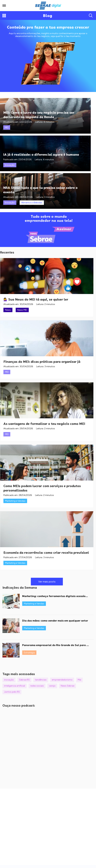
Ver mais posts (47, 582)
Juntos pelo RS (12, 692)
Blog (48, 16)
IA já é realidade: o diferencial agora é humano (41, 154)
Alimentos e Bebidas (32, 203)
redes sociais (37, 686)
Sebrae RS (24, 680)
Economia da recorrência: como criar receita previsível (46, 553)
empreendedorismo (62, 680)
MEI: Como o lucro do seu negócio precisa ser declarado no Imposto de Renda (39, 115)
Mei (79, 680)
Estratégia (29, 653)
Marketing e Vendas (15, 501)
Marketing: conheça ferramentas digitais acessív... (55, 596)
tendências (41, 680)
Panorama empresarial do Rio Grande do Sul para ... (56, 645)
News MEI (22, 310)
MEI (7, 127)
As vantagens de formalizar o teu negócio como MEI (44, 424)
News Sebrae (68, 686)
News (8, 310)
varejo (52, 686)
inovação (9, 680)
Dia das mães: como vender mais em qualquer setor (55, 621)
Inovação (10, 165)
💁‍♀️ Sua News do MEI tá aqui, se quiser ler (36, 299)
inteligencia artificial (15, 686)
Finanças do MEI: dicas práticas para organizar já (42, 362)
